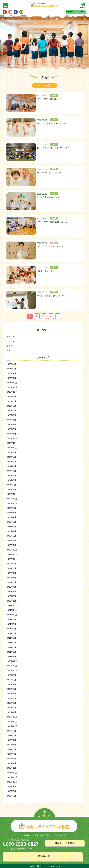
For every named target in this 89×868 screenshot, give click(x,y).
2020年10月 (12, 670)
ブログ (9, 346)
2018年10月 (12, 782)
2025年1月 (11, 434)
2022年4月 (11, 587)
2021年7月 (11, 629)
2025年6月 (11, 410)
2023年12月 (12, 494)
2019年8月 (11, 735)
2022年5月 (11, 582)
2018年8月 (11, 791)
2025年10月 (12, 392)
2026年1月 (11, 378)
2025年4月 (11, 420)
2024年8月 (11, 457)
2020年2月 (11, 707)
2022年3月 (11, 592)
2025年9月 (11, 397)
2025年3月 (11, 424)
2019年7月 (11, 740)
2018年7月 (11, 796)
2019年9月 (11, 731)
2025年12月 (12, 383)
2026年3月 (11, 369)
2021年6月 (11, 633)
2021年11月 (12, 610)
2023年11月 (12, 499)
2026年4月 (11, 364)
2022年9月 (11, 564)
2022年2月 (11, 596)
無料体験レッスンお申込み (76, 12)
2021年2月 (11, 652)
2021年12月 (12, 605)
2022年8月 (11, 568)
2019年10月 (12, 726)
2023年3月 (11, 536)
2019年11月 (12, 721)
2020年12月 (12, 661)
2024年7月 (11, 462)
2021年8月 (11, 624)
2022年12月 (12, 550)
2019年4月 (11, 754)
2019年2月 (11, 763)
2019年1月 (11, 768)
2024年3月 (11, 480)
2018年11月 (12, 777)
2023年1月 (11, 545)
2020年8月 (11, 680)
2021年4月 (11, 643)
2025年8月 (11, 401)
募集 (9, 350)
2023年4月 (11, 531)
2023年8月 (11, 513)
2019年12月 (12, 717)
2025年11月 (12, 387)
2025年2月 (11, 429)
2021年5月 (11, 638)
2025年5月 (11, 415)
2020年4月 (11, 698)
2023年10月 (12, 503)
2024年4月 (11, 475)
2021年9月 (11, 619)
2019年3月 (11, 759)
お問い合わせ (43, 856)
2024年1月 (11, 489)
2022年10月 (12, 559)
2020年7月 (11, 684)
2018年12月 (12, 772)
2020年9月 (11, 675)
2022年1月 (11, 601)
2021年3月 (11, 647)
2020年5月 (11, 694)
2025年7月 (11, 406)
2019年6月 (11, 745)
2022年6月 (11, 578)
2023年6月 (11, 522)
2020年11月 (12, 666)
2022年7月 (11, 573)
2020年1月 (11, 712)
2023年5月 (11, 526)
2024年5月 (11, 471)
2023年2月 (11, 540)
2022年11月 (12, 554)
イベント (10, 337)
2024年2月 (11, 485)
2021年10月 (12, 615)
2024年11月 (12, 443)
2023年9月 (11, 508)
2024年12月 (12, 438)
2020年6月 (11, 689)
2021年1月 (11, 656)
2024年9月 (11, 452)
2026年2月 (11, 373)
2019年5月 (11, 749)
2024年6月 (11, 466)
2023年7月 (11, 517)
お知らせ (10, 341)
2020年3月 (11, 703)
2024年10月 (12, 448)
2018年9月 (11, 786)
